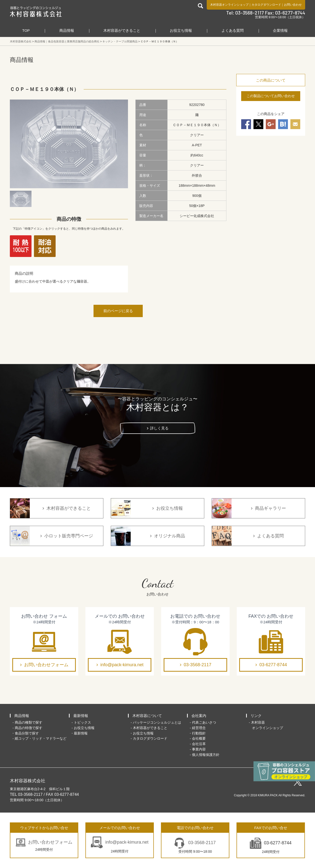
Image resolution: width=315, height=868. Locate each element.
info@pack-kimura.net (122, 665)
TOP (26, 30)
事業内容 (199, 749)
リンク (256, 716)
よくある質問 (233, 30)
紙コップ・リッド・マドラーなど (41, 738)
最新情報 (81, 716)
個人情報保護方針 (206, 755)
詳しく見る (159, 428)
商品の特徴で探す (29, 728)
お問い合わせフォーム (46, 665)
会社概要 (199, 738)
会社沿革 (199, 744)
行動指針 (199, 733)
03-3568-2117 (198, 665)
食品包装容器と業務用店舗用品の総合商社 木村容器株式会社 (36, 12)
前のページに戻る (118, 311)
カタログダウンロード (266, 5)
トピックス (82, 722)
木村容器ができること (122, 30)
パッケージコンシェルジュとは (157, 722)
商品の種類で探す (29, 722)
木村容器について (147, 716)
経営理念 (199, 728)
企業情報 (280, 30)
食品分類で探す (27, 733)
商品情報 (67, 30)
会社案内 (199, 716)
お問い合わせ (293, 5)
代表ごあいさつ (204, 722)
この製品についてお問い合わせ (271, 96)
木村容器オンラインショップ (229, 5)
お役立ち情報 (181, 30)
